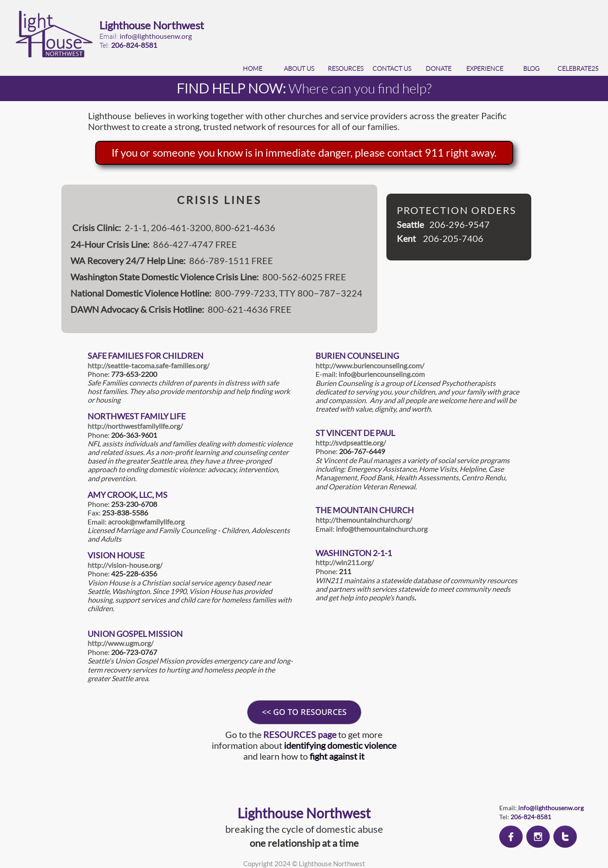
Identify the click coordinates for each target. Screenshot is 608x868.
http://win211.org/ (345, 562)
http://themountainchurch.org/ (364, 520)
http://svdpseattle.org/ (351, 443)
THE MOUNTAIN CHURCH (365, 510)
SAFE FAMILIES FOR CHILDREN (146, 356)
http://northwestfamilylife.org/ (135, 426)
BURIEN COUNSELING (357, 356)
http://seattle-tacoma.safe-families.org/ (149, 365)
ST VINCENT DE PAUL (355, 433)
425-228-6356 (134, 573)
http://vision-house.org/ (125, 565)
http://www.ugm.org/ (121, 643)
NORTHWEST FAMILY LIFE (137, 416)
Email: (326, 529)
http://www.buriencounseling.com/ (370, 365)
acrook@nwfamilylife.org (146, 522)
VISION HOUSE (116, 555)
